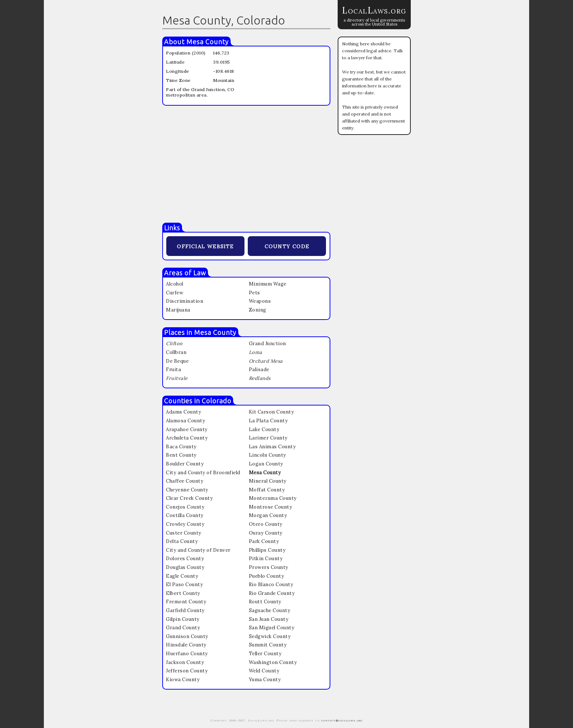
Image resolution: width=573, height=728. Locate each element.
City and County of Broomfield (203, 473)
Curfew (174, 293)
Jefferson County (187, 671)
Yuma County (265, 680)
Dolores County (185, 559)
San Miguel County (272, 628)
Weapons (260, 301)
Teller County (265, 654)
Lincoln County (267, 455)
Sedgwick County (270, 636)
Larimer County (268, 438)
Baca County (181, 447)
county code (287, 246)
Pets (255, 293)
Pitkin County (266, 559)
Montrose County (271, 507)
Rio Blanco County (271, 584)
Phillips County (267, 550)
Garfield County (185, 610)
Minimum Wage (268, 284)
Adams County (183, 412)
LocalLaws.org (374, 10)
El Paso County (184, 584)
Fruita (173, 369)
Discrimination (185, 301)
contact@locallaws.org (342, 720)
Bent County (181, 455)
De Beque (177, 361)
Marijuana (178, 310)
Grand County (183, 628)
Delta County (182, 541)
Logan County (266, 464)
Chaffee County (185, 481)
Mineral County (268, 481)
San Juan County (269, 619)
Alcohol (175, 284)
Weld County (264, 671)
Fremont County (186, 602)
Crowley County (185, 524)
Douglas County (185, 567)
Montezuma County (273, 498)
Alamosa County (185, 421)
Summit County (268, 645)
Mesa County (208, 42)
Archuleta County (187, 438)
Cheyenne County (187, 490)
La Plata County (268, 421)
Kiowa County (183, 680)
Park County (264, 541)
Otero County (266, 524)
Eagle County (182, 576)
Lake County (264, 429)
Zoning (258, 310)
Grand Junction (267, 344)
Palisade (259, 369)
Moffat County (267, 490)
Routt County (265, 602)
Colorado (217, 401)
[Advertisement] (246, 164)
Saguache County (270, 610)
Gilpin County (183, 619)
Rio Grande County (272, 593)
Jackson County (185, 662)
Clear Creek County (189, 498)
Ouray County (266, 533)
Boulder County (185, 464)
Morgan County (268, 515)
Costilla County (185, 515)
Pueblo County (267, 576)
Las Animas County (272, 447)
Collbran (176, 352)
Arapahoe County (187, 429)
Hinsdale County (186, 645)
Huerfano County (187, 654)
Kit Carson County (272, 412)
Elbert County (183, 593)
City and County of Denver (198, 550)
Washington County (273, 662)
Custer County (184, 533)
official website (205, 246)
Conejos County (185, 507)
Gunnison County (187, 636)
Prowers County (269, 567)
